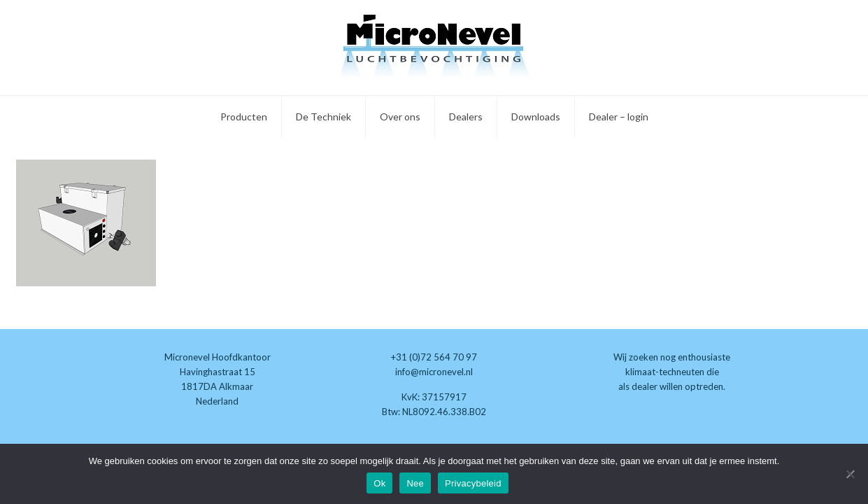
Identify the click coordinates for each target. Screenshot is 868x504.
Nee (415, 483)
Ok (379, 483)
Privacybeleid (473, 483)
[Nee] (851, 474)
